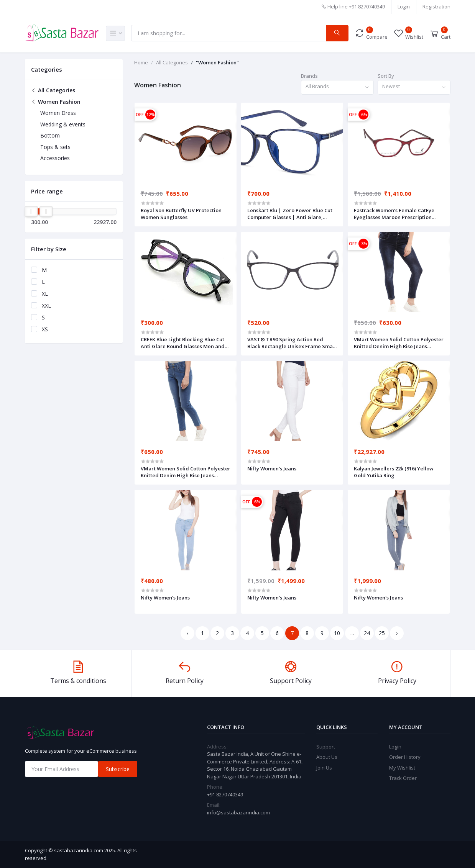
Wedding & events (63, 124)
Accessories (55, 158)
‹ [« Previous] (187, 633)
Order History (405, 757)
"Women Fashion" (217, 62)
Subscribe (118, 769)
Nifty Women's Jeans (272, 468)
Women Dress (58, 113)
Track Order (403, 778)
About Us (327, 757)
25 (382, 633)
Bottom (50, 135)
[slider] (31, 211)
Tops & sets (55, 147)
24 (367, 633)
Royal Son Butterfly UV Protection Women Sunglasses (181, 214)
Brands (309, 76)
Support (326, 747)
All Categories (53, 90)
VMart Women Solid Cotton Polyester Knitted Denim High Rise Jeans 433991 (399, 343)
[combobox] (337, 88)
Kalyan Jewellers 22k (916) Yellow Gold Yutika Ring (394, 472)
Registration (436, 7)
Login (404, 7)
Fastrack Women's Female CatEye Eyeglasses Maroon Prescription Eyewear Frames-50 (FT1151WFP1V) (396, 214)
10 (337, 633)
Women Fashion (56, 102)
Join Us (324, 768)
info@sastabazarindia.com (238, 812)
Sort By (386, 76)
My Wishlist (402, 768)
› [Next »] (397, 633)
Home (141, 62)
